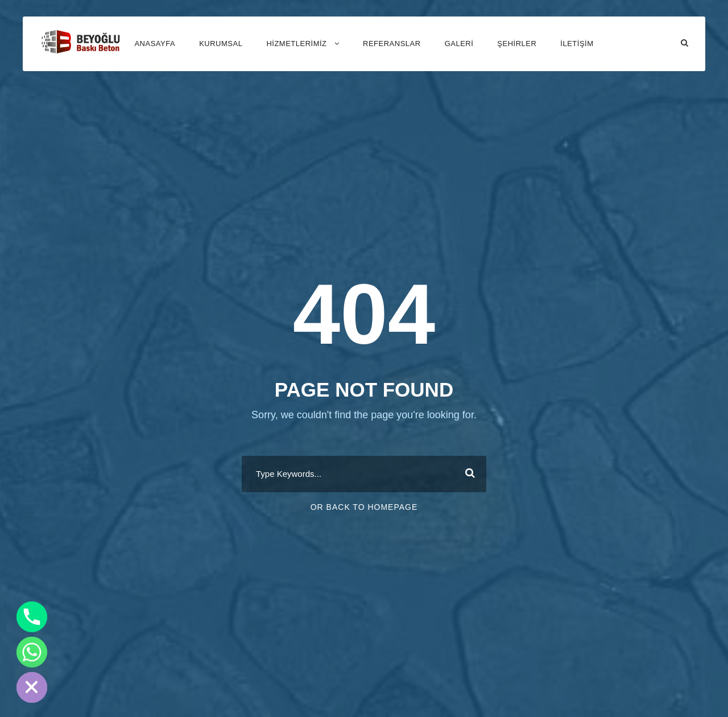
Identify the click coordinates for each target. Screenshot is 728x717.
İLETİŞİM (577, 44)
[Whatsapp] (32, 652)
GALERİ (459, 44)
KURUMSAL (221, 44)
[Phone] (32, 617)
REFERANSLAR (392, 44)
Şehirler (517, 44)
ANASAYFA (155, 44)
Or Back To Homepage (364, 507)
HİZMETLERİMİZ (296, 44)
